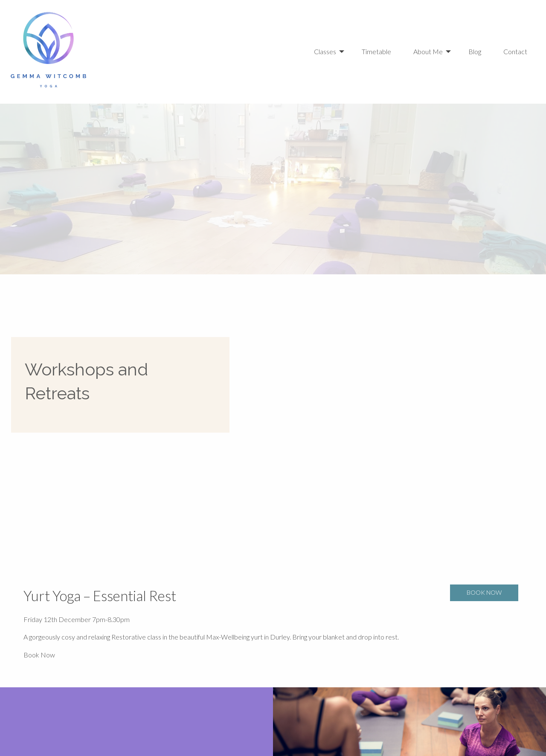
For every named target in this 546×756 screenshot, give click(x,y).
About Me (428, 51)
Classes (325, 51)
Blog (475, 51)
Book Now (39, 655)
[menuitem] (331, 52)
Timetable (376, 51)
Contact (515, 51)
